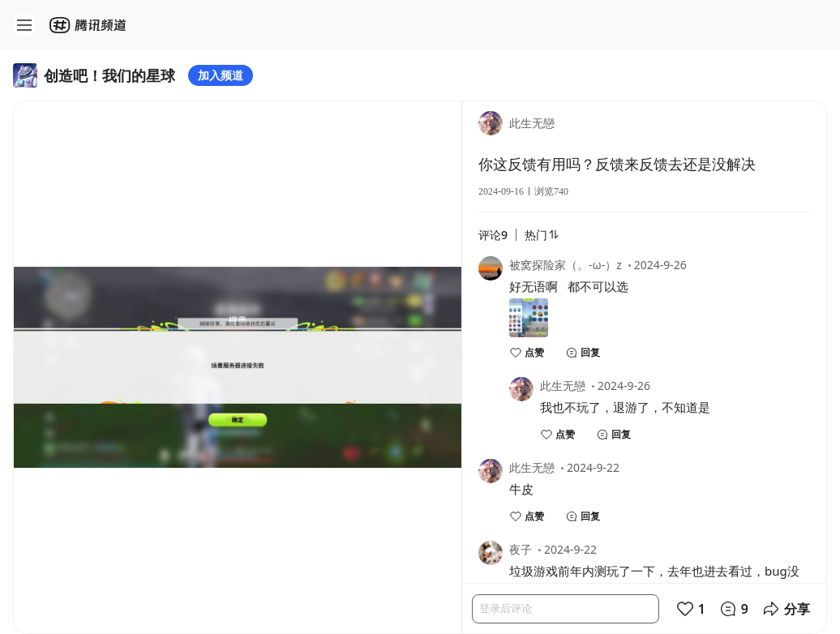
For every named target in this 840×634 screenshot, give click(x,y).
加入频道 (221, 75)
